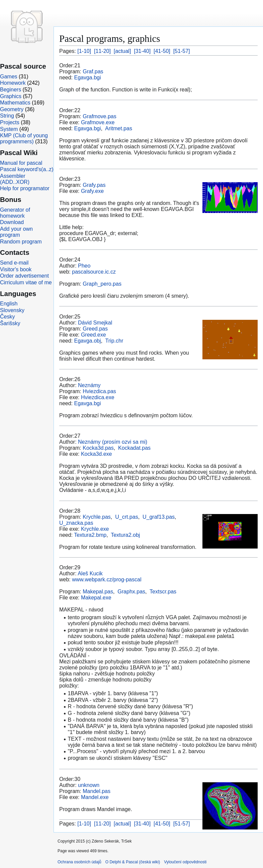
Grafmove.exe (98, 122)
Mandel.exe (95, 797)
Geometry (12, 109)
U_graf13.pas (159, 517)
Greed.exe (94, 335)
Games (9, 77)
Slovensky (12, 310)
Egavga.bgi (87, 78)
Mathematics (15, 103)
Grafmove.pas (99, 116)
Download (12, 222)
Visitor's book (16, 269)
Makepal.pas (98, 592)
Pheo (84, 266)
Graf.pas (93, 71)
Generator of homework (15, 213)
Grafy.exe (92, 191)
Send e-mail (14, 263)
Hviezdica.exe (98, 397)
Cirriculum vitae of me (26, 282)
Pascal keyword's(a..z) (27, 169)
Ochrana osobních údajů (79, 862)
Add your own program (16, 232)
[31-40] (142, 51)
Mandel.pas (97, 791)
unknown (89, 785)
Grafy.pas (94, 185)
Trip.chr (114, 341)
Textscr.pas (163, 592)
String (7, 116)
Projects (10, 122)
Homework (13, 83)
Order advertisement (24, 276)
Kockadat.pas (134, 448)
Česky (7, 317)
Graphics (11, 96)
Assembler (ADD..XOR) (15, 179)
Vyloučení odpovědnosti (185, 862)
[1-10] (84, 51)
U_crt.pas (126, 517)
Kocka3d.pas (98, 448)
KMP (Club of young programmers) (24, 138)
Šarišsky (10, 323)
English (9, 304)
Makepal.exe (96, 598)
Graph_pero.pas (102, 284)
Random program (21, 242)
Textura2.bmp (90, 535)
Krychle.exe (95, 529)
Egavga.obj (87, 341)
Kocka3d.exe (97, 454)
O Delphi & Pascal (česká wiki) (133, 862)
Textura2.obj (125, 535)
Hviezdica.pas (99, 391)
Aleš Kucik (90, 573)
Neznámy (89, 385)
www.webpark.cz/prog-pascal (107, 580)
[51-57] (182, 51)
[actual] (122, 51)
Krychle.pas (97, 517)
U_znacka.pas (76, 523)
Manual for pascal (21, 163)
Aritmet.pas (119, 128)
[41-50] (162, 51)
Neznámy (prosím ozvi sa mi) (113, 442)
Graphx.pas (131, 592)
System (9, 129)
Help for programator (25, 188)
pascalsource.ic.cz (94, 272)
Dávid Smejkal (95, 323)
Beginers (11, 90)
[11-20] (102, 51)
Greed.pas (95, 329)
